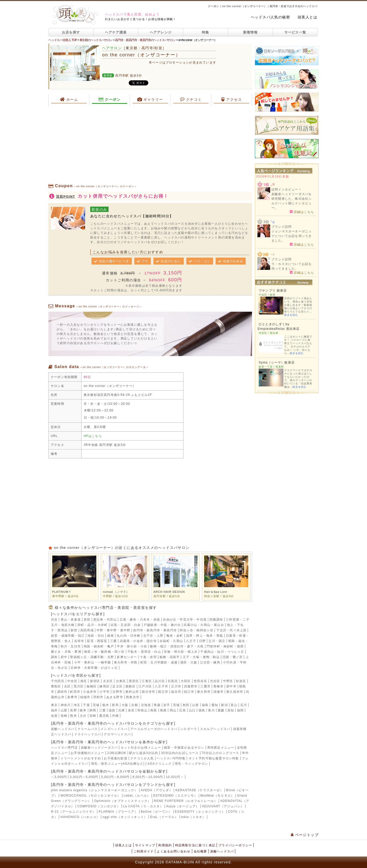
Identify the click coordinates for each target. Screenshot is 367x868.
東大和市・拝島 (126, 662)
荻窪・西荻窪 (97, 641)
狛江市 (189, 692)
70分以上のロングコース (220, 753)
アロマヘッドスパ (117, 734)
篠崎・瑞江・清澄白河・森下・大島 (177, 646)
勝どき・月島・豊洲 (66, 652)
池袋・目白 (96, 636)
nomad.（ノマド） (116, 592)
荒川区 (79, 686)
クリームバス (88, 729)
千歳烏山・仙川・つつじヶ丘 (222, 652)
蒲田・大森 (189, 662)
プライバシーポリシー (235, 845)
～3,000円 (59, 777)
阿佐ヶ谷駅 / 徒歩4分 (219, 596)
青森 (157, 705)
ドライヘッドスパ (88, 734)
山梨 (64, 710)
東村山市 (132, 692)
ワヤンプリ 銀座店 (273, 291)
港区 (84, 681)
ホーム (69, 99)
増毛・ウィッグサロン (191, 764)
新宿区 (95, 681)
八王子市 (161, 686)
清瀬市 (218, 692)
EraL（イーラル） (164, 817)
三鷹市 (205, 686)
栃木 (106, 705)
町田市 (75, 692)
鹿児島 (104, 716)
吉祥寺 (79, 641)
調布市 (62, 692)
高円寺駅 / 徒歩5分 (167, 596)
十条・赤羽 (148, 657)
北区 (67, 686)
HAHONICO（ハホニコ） (80, 817)
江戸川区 (145, 686)
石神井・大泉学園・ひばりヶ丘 (94, 668)
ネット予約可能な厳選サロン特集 (214, 758)
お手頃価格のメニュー (87, 753)
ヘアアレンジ (161, 32)
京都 (135, 705)
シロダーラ (189, 729)
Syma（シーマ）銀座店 (277, 362)
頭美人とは (307, 17)
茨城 (96, 705)
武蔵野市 (191, 686)
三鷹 (113, 641)
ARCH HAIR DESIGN (169, 592)
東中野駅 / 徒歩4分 (65, 596)
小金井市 (90, 692)
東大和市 (204, 692)
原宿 (87, 620)
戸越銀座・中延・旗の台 (162, 625)
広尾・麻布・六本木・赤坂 (140, 620)
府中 (64, 657)
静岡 (93, 710)
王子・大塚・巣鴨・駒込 (201, 657)
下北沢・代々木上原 (232, 630)
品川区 (160, 681)
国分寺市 (148, 692)
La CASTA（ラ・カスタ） (143, 806)
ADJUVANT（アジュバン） (223, 806)
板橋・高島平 (170, 657)
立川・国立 (217, 641)
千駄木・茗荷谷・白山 (144, 652)
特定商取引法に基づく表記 (195, 845)
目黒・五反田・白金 (126, 625)
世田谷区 (200, 681)
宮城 (176, 705)
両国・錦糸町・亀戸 (99, 646)
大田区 (186, 681)
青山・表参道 (71, 620)
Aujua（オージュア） (183, 806)
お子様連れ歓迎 (115, 758)
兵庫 (122, 710)
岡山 (173, 710)
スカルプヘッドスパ (215, 729)
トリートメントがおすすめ (81, 758)
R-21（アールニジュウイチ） (73, 812)
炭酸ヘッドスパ (63, 729)
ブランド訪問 (281, 227)
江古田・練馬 (210, 662)
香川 (211, 710)
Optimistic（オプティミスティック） (122, 801)
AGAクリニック (160, 764)
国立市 (163, 692)
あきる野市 (115, 697)
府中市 (231, 686)
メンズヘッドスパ (114, 729)
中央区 (72, 681)
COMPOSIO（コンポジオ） (99, 806)
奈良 (131, 710)
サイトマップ (145, 845)
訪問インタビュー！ (287, 190)
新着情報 (250, 32)
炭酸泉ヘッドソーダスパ (99, 748)
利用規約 (165, 845)
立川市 (176, 686)
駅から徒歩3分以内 (144, 753)
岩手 (167, 705)
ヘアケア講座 (116, 32)
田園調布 (216, 620)
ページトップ (305, 835)
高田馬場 (87, 630)
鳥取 (154, 710)
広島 (182, 710)
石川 (244, 705)
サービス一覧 (295, 32)
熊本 (73, 716)
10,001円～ (175, 777)
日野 (202, 641)
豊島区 (56, 686)
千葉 (86, 705)
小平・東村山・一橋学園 (93, 662)
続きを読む (291, 315)
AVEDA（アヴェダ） (157, 790)
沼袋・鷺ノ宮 (233, 657)
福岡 (240, 710)
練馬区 (104, 686)
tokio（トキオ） (193, 817)
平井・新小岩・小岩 (132, 646)
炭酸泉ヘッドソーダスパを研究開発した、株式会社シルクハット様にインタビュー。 (292, 201)
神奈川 (66, 705)
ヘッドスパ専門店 (64, 748)
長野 (73, 710)
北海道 (146, 705)
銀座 (111, 636)
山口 (192, 710)
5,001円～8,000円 (115, 777)
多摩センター (127, 657)
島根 (163, 710)
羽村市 (98, 697)
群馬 (115, 705)
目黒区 (173, 681)
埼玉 (77, 705)
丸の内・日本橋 (128, 636)
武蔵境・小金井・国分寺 (138, 641)
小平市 (104, 692)
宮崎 (93, 716)
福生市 (176, 692)
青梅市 (218, 686)
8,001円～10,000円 (148, 777)
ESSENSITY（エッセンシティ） (200, 812)
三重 (102, 710)
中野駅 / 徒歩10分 (116, 596)
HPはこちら (93, 436)
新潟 (224, 705)
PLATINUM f (61, 592)
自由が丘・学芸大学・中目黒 (185, 620)
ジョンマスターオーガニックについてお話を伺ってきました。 (292, 236)
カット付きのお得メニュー (141, 748)
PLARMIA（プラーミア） (118, 812)
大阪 (125, 705)
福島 (205, 705)
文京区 (108, 681)
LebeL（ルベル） (137, 796)
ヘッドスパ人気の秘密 (270, 17)
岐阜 (83, 710)
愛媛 (221, 710)
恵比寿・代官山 (105, 620)
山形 (195, 705)
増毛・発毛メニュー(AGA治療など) (118, 764)
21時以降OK (117, 753)
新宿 (74, 630)
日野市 (117, 692)
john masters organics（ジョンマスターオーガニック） (94, 790)
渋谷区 (215, 681)
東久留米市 (235, 692)
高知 (231, 710)
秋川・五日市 (71, 646)
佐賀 (54, 716)
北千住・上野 (153, 636)
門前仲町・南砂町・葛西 (225, 646)
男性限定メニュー (221, 748)
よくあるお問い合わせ (174, 851)
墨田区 (134, 681)
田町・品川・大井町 (93, 625)
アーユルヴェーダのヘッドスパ (154, 729)
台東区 (121, 681)
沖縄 (115, 716)
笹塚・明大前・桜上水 (181, 652)
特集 (206, 32)
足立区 (117, 686)
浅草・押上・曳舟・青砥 (205, 636)
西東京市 (133, 697)
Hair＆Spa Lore (216, 592)
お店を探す (71, 32)
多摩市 (72, 697)
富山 (234, 705)
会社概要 (200, 851)
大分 (83, 716)
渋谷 (54, 620)
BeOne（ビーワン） (156, 812)
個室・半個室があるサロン (184, 748)
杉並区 (241, 681)
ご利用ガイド (144, 851)
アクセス (232, 99)
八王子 (191, 641)
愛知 (215, 705)
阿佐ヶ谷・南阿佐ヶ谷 (196, 630)
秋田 (186, 705)
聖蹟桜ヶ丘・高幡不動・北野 (92, 657)
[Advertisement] (150, 145)
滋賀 (112, 710)
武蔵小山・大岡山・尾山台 (204, 625)
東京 (54, 705)
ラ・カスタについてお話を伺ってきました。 (292, 266)
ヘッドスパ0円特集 (171, 758)
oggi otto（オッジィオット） (125, 817)
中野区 (228, 681)
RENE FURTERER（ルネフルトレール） (186, 801)
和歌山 (142, 710)
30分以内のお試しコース (180, 753)
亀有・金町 (175, 636)
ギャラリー (150, 99)
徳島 (202, 710)
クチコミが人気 (142, 758)
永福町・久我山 (171, 641)
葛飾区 (130, 686)
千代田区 (58, 681)
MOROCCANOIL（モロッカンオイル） (91, 796)
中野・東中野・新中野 (113, 630)
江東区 (147, 681)
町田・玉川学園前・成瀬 (159, 662)
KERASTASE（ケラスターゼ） (199, 790)
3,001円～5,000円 (84, 777)
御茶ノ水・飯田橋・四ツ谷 (104, 652)
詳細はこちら (302, 212)
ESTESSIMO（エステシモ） (175, 796)
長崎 (64, 716)
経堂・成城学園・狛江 (68, 636)
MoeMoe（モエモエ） (217, 796)
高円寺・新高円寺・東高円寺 (155, 630)
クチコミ (191, 99)
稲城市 (85, 697)
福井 (54, 710)
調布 (54, 657)
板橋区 (92, 686)
